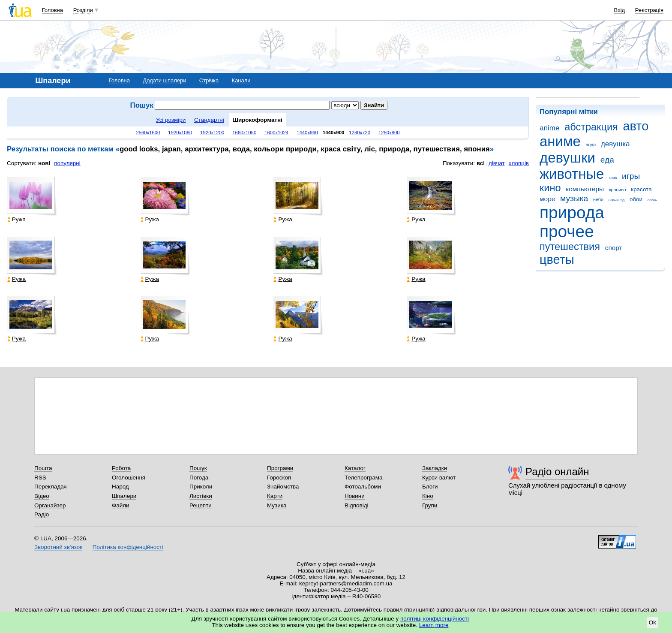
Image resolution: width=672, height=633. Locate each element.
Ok (652, 622)
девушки (567, 158)
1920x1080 (180, 133)
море (547, 199)
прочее (567, 231)
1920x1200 (212, 133)
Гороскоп (279, 478)
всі (481, 163)
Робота (121, 468)
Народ (120, 487)
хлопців (519, 163)
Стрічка (209, 80)
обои (636, 199)
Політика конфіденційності (128, 547)
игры (631, 176)
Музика (277, 505)
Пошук (198, 468)
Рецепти (201, 505)
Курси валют (439, 478)
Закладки (435, 468)
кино (550, 188)
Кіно (428, 496)
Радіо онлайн (557, 472)
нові (44, 163)
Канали (241, 80)
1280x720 (360, 133)
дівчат (497, 163)
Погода (199, 478)
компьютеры (585, 189)
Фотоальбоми (363, 487)
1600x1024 (276, 133)
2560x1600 (148, 133)
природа (572, 213)
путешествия (570, 247)
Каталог (355, 468)
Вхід (620, 10)
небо (598, 199)
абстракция (591, 127)
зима (613, 178)
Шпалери (124, 496)
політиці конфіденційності (435, 619)
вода (591, 145)
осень (652, 200)
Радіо (42, 514)
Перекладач (50, 487)
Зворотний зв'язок (58, 547)
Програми (280, 468)
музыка (574, 198)
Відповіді (357, 505)
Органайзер (50, 505)
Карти (275, 496)
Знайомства (283, 487)
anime (549, 128)
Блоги (430, 487)
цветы (557, 259)
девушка (615, 144)
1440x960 (307, 133)
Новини (355, 496)
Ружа (16, 219)
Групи (430, 505)
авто (636, 126)
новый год (616, 200)
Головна (52, 10)
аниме (560, 141)
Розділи (83, 10)
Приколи (201, 487)
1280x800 (389, 133)
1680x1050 (244, 133)
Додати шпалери (164, 80)
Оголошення (129, 478)
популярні (67, 163)
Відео (42, 496)
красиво (618, 190)
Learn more (434, 625)
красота (641, 189)
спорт (614, 248)
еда (607, 160)
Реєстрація (649, 10)
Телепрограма (364, 478)
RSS (40, 478)
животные (572, 174)
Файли (121, 505)
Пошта (43, 468)
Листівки (201, 496)
